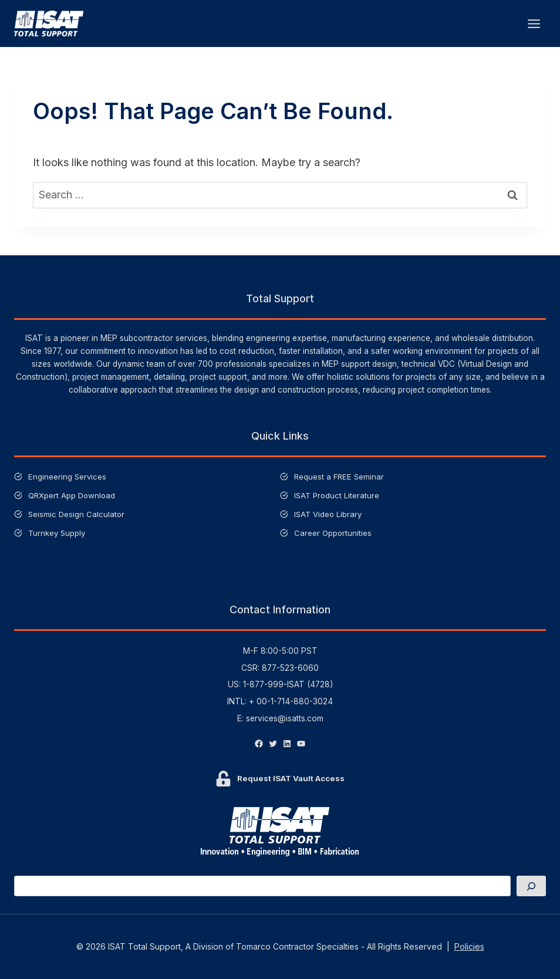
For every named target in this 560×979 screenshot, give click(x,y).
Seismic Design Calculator (77, 514)
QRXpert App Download (73, 495)
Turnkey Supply (58, 533)
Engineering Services (68, 477)
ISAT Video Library (329, 514)
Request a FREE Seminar (340, 477)
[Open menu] (534, 23)
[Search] (531, 886)
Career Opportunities (333, 533)
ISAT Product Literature (338, 495)
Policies (469, 946)
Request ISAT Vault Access (291, 778)
